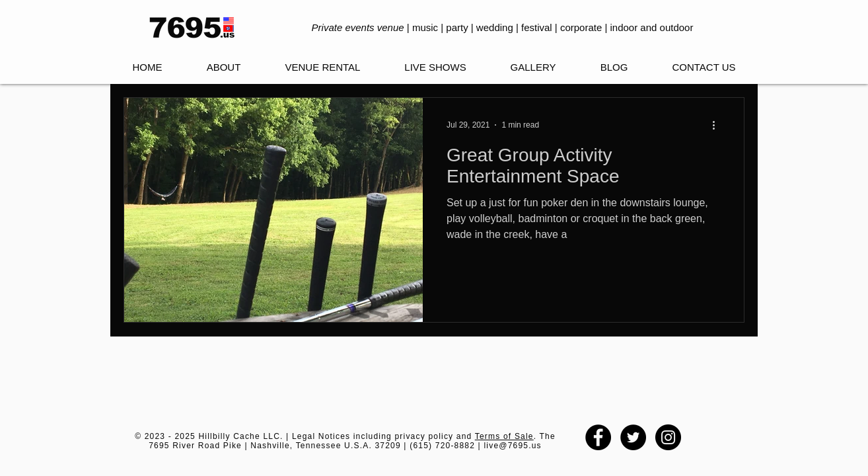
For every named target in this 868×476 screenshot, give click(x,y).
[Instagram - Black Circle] (668, 437)
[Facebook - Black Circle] (598, 437)
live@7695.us (512, 446)
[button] (435, 67)
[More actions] (718, 125)
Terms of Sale (504, 436)
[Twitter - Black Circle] (633, 437)
